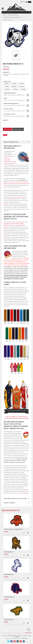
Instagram (24, 641)
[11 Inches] (15, 89)
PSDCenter (25, 638)
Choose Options (24, 533)
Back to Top (28, 632)
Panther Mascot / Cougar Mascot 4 (14, 529)
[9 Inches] (22, 86)
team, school (16, 222)
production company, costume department (14, 225)
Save (6, 135)
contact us (6, 237)
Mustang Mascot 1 (9, 552)
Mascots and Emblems (13, 15)
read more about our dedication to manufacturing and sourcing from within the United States (16, 184)
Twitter (8, 641)
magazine (6, 227)
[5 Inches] (14, 83)
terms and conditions (23, 493)
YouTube (21, 641)
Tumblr (18, 641)
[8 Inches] (14, 86)
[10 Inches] (7, 89)
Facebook (11, 641)
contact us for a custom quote (17, 197)
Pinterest (15, 641)
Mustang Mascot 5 (9, 619)
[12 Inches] (23, 89)
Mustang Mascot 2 (9, 574)
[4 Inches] (6, 83)
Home (4, 15)
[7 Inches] (6, 86)
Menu (29, 2)
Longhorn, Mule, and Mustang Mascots (12, 17)
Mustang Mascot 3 (9, 597)
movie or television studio (17, 224)
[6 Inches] (22, 83)
